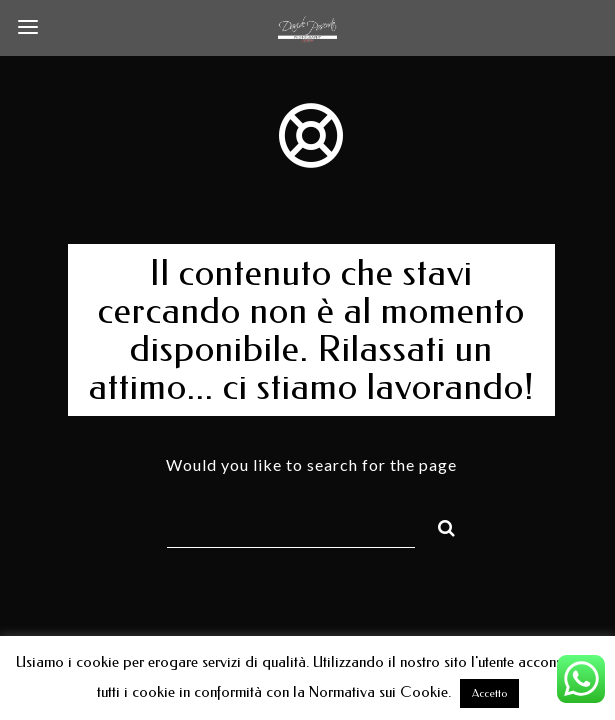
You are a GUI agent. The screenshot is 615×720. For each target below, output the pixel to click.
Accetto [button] (489, 693)
